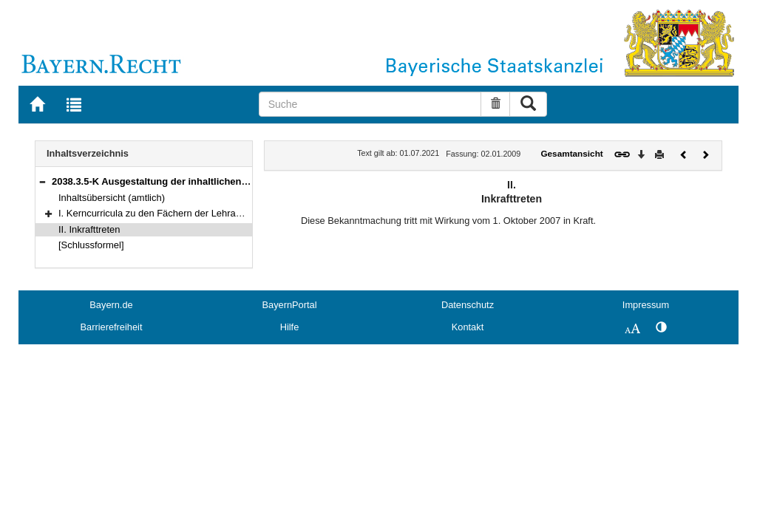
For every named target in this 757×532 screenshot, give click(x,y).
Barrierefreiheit (112, 327)
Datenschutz (468, 305)
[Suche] (370, 104)
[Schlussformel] (91, 245)
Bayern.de (111, 305)
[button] (42, 181)
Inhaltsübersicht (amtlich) (112, 198)
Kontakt (468, 327)
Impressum (646, 305)
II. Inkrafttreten (89, 229)
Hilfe (290, 327)
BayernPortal (290, 305)
